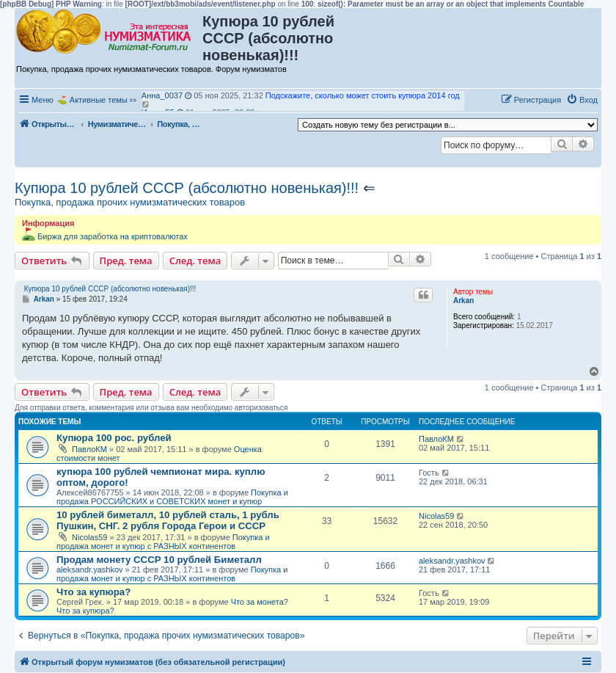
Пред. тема (126, 261)
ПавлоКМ (89, 449)
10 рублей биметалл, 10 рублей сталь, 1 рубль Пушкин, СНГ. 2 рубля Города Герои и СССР (168, 520)
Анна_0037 (162, 95)
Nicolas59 (89, 537)
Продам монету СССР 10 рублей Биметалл (159, 560)
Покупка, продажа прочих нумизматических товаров (130, 202)
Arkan (463, 301)
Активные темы (99, 100)
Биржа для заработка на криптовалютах (113, 236)
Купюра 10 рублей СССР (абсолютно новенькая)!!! (187, 188)
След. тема (195, 261)
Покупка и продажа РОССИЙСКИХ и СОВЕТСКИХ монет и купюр (172, 497)
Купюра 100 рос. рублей (114, 438)
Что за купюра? (93, 592)
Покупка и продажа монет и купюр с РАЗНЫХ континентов (163, 542)
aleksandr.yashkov (90, 570)
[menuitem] (582, 100)
